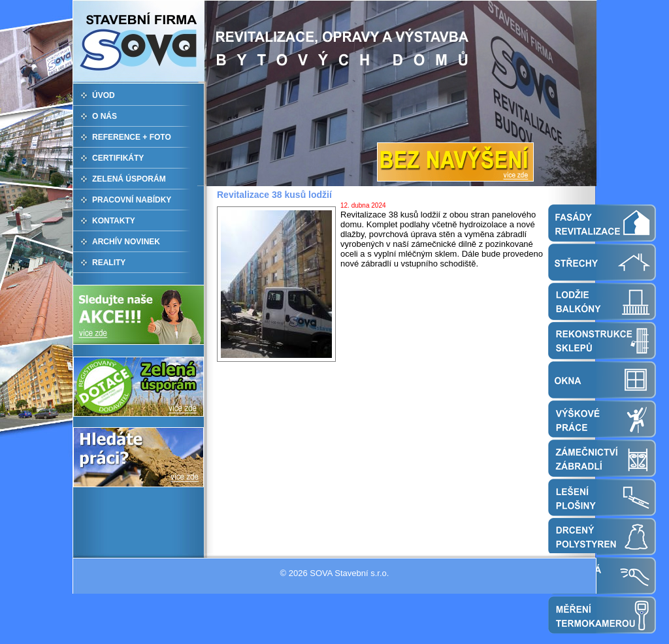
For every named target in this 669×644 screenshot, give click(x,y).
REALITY (109, 263)
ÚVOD (104, 95)
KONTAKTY (114, 221)
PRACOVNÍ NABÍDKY (132, 200)
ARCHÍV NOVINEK (126, 242)
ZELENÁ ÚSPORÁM (129, 179)
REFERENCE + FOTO (132, 137)
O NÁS (105, 116)
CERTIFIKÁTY (118, 158)
